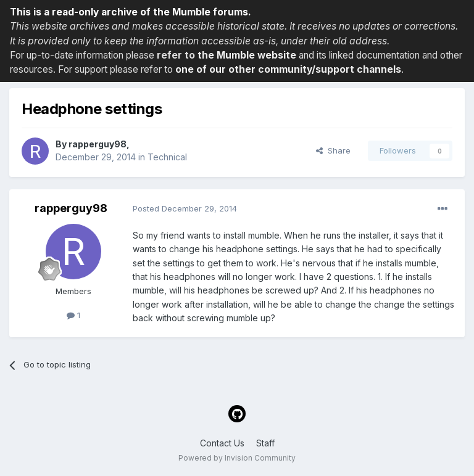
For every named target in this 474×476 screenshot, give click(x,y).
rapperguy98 (98, 144)
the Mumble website (247, 55)
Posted (185, 208)
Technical (167, 157)
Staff (265, 443)
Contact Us (222, 443)
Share (333, 150)
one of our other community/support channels (288, 69)
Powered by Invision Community (237, 458)
